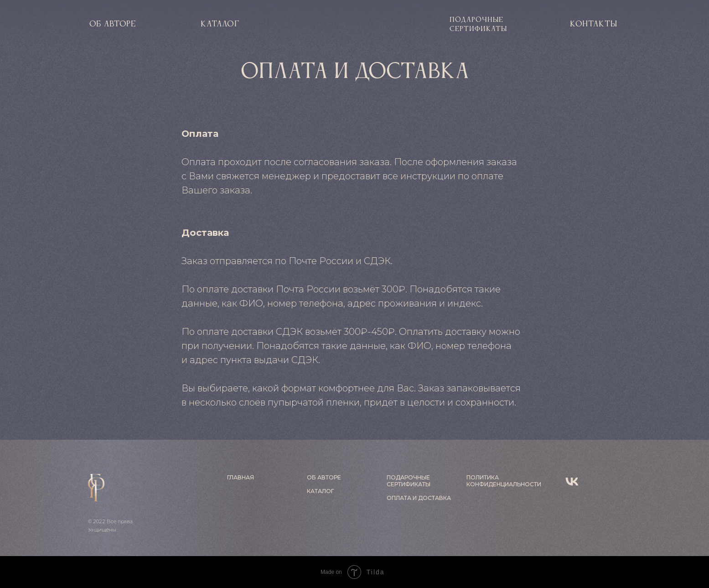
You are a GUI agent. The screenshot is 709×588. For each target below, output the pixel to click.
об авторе (113, 24)
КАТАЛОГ (220, 24)
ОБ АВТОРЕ (324, 477)
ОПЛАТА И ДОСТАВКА (419, 498)
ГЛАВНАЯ (241, 477)
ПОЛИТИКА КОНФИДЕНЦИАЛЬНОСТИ (504, 481)
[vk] (572, 481)
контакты (594, 24)
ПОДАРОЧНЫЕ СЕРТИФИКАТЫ (409, 481)
